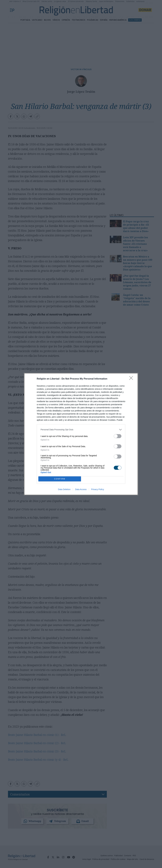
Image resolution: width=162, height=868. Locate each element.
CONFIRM (60, 479)
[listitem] (81, 429)
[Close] (132, 379)
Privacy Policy (98, 489)
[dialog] (81, 434)
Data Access (81, 489)
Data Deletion (64, 489)
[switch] (118, 436)
